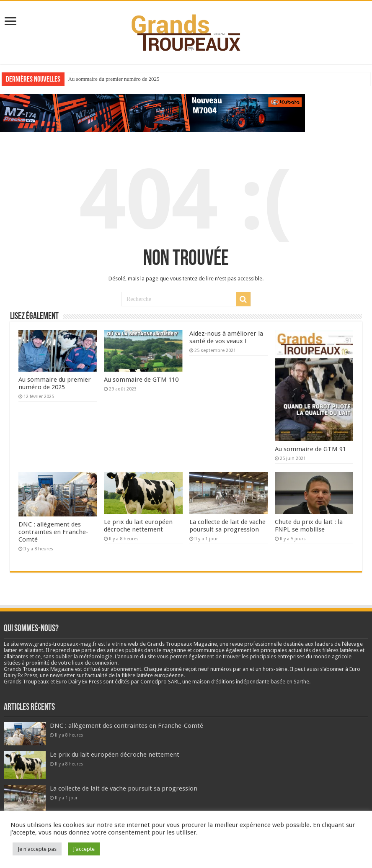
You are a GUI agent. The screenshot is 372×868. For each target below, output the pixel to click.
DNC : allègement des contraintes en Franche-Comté (53, 532)
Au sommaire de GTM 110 (141, 380)
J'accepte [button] (84, 849)
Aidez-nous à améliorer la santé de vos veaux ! (226, 337)
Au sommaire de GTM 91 (310, 449)
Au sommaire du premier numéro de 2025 (114, 79)
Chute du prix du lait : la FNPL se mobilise (309, 526)
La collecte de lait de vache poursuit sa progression (227, 526)
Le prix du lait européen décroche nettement (138, 526)
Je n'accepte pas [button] (37, 849)
